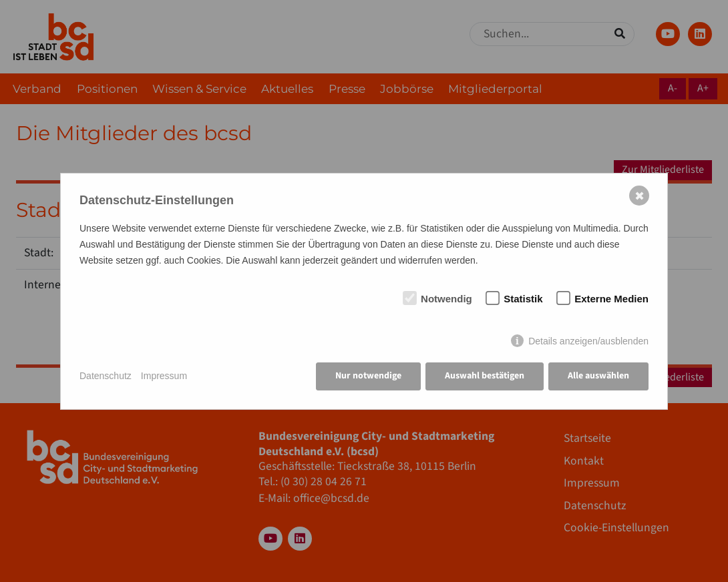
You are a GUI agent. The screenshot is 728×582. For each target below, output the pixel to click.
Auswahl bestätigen (485, 376)
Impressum (164, 376)
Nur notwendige (368, 376)
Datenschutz (106, 376)
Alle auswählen (598, 376)
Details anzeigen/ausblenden (588, 341)
